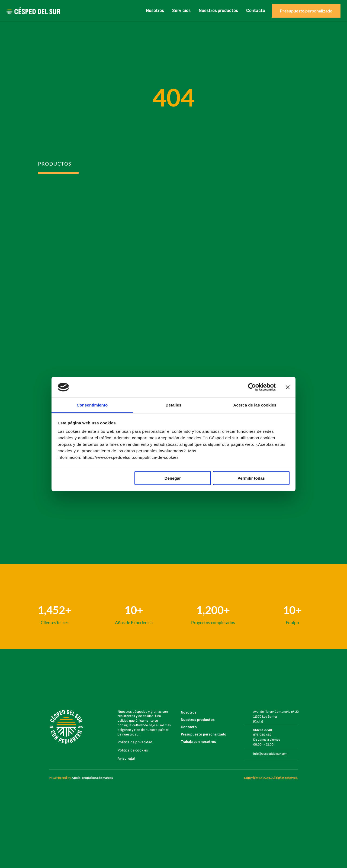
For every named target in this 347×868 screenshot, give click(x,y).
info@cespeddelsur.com (270, 754)
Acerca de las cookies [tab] (255, 405)
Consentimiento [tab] (92, 405)
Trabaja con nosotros (198, 742)
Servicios (181, 11)
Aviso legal (126, 758)
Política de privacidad (135, 742)
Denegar (173, 478)
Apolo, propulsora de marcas (92, 778)
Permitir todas (251, 478)
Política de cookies (133, 750)
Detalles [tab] (173, 405)
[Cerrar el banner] (288, 387)
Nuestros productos (218, 11)
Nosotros (155, 11)
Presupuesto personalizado (204, 734)
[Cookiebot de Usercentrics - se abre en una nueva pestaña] (252, 387)
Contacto (256, 11)
